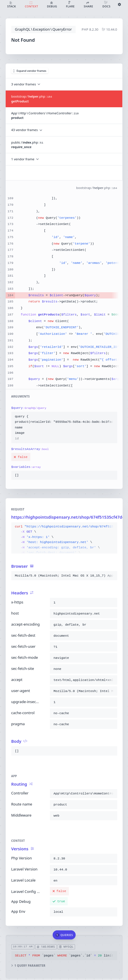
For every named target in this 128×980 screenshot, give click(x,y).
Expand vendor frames (30, 71)
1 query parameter (28, 966)
